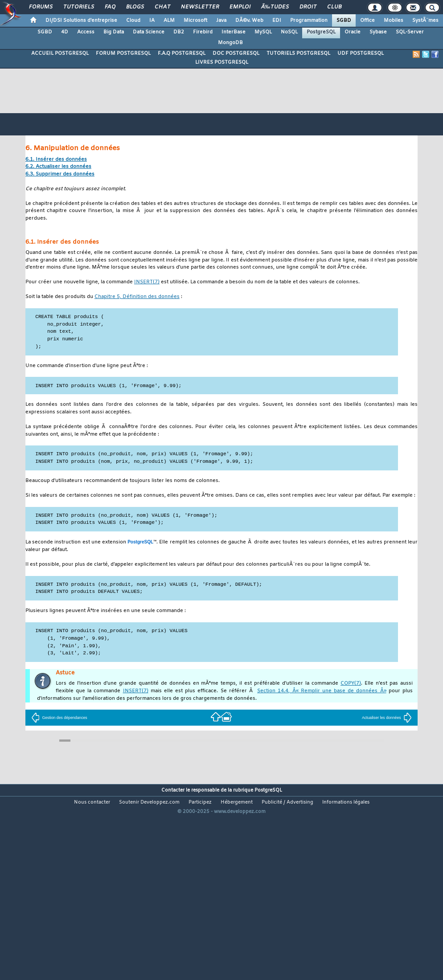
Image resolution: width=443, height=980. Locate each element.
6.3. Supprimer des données (60, 174)
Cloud (133, 20)
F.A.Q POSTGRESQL (182, 53)
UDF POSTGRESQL (361, 53)
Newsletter (200, 7)
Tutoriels (79, 7)
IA (152, 20)
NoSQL (289, 32)
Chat (162, 7)
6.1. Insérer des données (56, 160)
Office (367, 20)
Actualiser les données (387, 718)
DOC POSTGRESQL (236, 53)
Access (86, 32)
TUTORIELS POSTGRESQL (298, 53)
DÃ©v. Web (249, 20)
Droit (308, 7)
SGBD (344, 20)
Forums (41, 7)
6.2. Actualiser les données (58, 167)
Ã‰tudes (275, 7)
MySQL (263, 32)
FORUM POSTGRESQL (123, 53)
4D (65, 32)
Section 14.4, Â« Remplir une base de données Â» (322, 691)
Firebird (203, 32)
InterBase (234, 32)
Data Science (149, 32)
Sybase (378, 32)
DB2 (179, 32)
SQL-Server (410, 32)
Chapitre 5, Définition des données (137, 297)
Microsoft (195, 20)
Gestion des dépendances (59, 718)
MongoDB (230, 43)
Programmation (309, 20)
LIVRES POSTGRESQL (222, 62)
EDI (277, 20)
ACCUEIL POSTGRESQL (60, 53)
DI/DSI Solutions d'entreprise (81, 20)
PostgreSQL (321, 32)
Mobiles (394, 20)
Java (221, 20)
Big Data (114, 32)
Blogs (135, 7)
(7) (147, 282)
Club (334, 7)
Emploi (240, 7)
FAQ (110, 7)
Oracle (353, 32)
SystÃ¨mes (425, 20)
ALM (169, 20)
